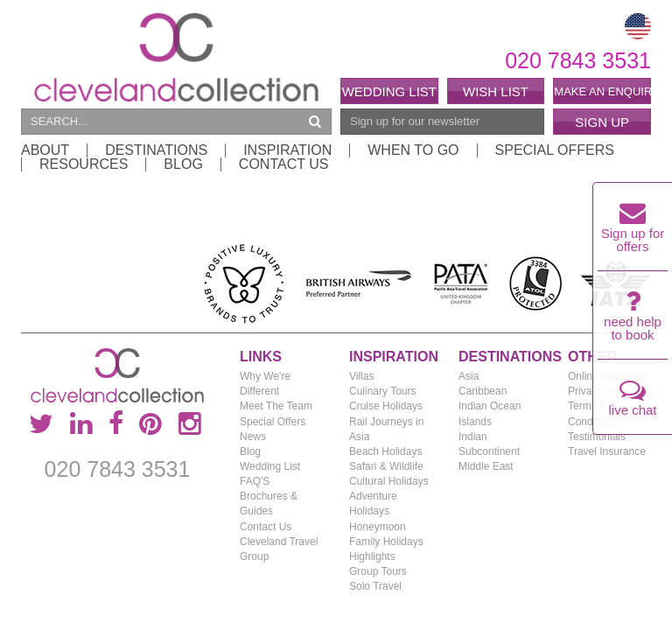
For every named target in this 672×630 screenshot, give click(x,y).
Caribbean (483, 391)
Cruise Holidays (386, 406)
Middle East (486, 466)
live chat (632, 402)
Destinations (156, 150)
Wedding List (389, 91)
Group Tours (378, 571)
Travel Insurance (607, 451)
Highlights (372, 556)
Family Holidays (386, 542)
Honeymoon (378, 527)
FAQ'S (255, 481)
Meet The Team (276, 406)
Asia (469, 376)
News (253, 437)
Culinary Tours (382, 391)
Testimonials (597, 437)
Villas (361, 376)
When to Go (413, 150)
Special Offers (555, 150)
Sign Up (602, 122)
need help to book (633, 320)
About (45, 150)
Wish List (496, 91)
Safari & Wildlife (386, 466)
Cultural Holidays (389, 481)
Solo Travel (375, 586)
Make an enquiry (602, 91)
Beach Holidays (385, 451)
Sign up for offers (633, 232)
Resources (84, 164)
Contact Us (284, 164)
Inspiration (287, 150)
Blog (183, 164)
